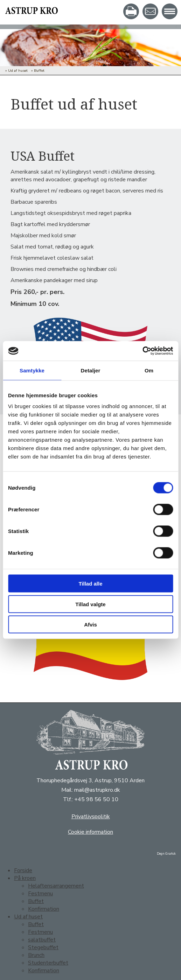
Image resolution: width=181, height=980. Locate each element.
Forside (23, 870)
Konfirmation (44, 909)
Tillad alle (90, 584)
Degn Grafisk (166, 854)
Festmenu (40, 894)
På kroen (25, 878)
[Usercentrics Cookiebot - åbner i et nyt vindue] (142, 351)
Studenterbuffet (48, 963)
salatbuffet (42, 940)
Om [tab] (149, 370)
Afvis (90, 625)
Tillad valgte (90, 604)
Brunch (36, 955)
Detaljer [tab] (91, 370)
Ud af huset (18, 71)
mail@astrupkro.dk (97, 790)
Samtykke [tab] (32, 370)
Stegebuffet (43, 947)
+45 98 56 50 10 (96, 799)
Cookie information (90, 832)
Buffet (39, 71)
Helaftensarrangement (56, 886)
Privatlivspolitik (91, 817)
